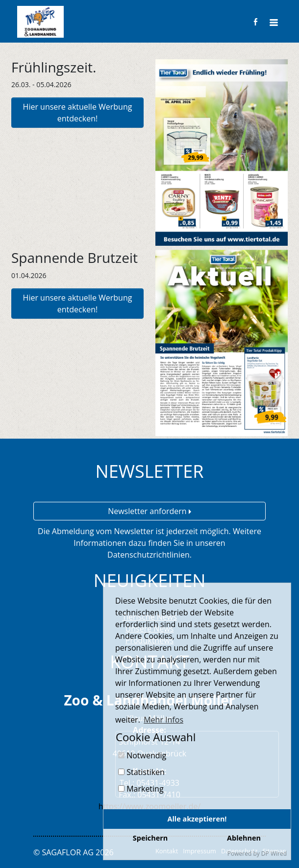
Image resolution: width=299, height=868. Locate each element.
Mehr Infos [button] (163, 720)
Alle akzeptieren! (197, 819)
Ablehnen (244, 838)
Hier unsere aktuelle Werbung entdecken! (78, 113)
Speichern (150, 838)
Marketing (141, 789)
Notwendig (142, 755)
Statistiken (141, 772)
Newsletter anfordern (149, 511)
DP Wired (274, 854)
